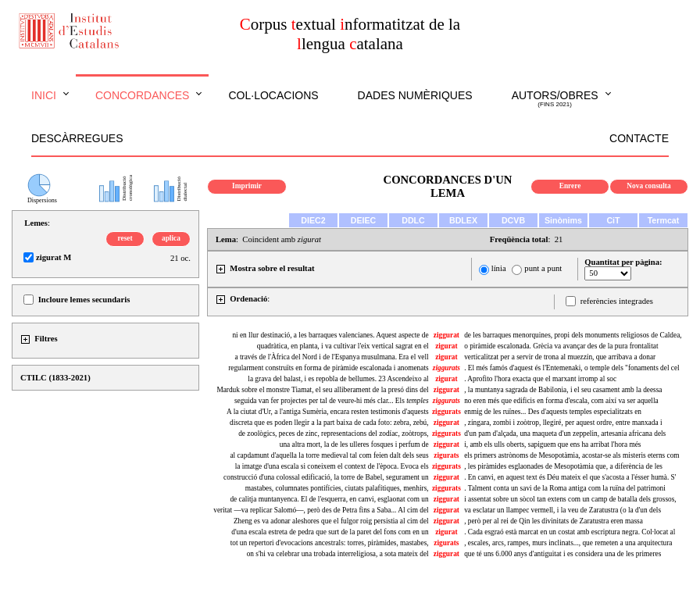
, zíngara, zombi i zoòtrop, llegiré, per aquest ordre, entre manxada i (563, 423)
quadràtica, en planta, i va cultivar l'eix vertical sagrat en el (343, 346)
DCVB (513, 220)
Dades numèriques (415, 95)
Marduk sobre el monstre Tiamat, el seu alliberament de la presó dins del (322, 390)
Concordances (143, 95)
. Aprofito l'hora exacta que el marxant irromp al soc (540, 379)
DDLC (413, 220)
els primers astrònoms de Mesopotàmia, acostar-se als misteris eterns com (571, 455)
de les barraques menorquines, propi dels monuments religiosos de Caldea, (573, 335)
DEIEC (364, 220)
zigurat (446, 346)
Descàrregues (77, 138)
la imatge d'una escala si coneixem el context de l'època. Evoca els (332, 466)
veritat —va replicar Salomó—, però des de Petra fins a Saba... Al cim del (321, 510)
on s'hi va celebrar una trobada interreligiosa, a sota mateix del (338, 554)
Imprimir (247, 186)
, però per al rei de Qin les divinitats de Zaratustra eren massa (554, 521)
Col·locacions (273, 95)
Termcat (664, 220)
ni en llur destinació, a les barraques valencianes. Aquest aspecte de (330, 335)
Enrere (570, 186)
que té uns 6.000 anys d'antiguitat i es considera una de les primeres (562, 554)
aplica (171, 238)
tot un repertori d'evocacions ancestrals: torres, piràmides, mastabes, (330, 543)
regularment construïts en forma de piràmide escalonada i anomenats (328, 368)
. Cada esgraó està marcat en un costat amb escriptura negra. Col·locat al (570, 532)
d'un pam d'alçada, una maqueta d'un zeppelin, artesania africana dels (565, 434)
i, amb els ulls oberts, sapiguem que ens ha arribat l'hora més (552, 444)
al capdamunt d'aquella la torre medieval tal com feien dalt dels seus (329, 455)
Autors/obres (555, 99)
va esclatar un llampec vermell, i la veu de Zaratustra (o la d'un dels (562, 510)
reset (125, 238)
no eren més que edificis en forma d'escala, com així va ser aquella (561, 401)
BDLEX (463, 220)
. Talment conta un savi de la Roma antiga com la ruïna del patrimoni (565, 488)
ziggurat (446, 335)
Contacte (639, 138)
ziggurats (446, 412)
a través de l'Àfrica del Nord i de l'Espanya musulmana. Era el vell (331, 357)
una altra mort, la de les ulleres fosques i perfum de (354, 444)
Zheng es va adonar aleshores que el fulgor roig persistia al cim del (331, 521)
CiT (613, 220)
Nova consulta (648, 186)
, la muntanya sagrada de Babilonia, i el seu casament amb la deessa (563, 390)
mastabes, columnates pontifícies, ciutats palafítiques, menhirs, (337, 488)
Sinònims (563, 220)
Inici (44, 95)
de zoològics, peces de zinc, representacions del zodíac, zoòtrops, (333, 434)
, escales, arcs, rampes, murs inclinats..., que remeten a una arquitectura (568, 543)
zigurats (446, 455)
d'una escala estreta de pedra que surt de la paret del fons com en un (330, 532)
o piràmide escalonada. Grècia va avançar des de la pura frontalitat (561, 346)
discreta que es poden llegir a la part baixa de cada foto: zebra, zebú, (329, 423)
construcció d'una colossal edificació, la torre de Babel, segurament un (326, 477)
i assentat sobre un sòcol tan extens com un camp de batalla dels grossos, (570, 499)
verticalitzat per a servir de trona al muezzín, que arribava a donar (560, 357)
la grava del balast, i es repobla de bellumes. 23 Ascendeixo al (338, 379)
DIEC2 (313, 220)
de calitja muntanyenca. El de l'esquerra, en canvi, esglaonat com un (329, 499)
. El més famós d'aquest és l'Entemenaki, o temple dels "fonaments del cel (572, 368)
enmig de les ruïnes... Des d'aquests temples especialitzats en (553, 412)
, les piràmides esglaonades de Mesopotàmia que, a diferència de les (563, 466)
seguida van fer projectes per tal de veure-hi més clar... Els (332, 401)
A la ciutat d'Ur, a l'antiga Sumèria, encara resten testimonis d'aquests (328, 412)
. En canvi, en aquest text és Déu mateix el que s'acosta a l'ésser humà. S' (570, 477)
